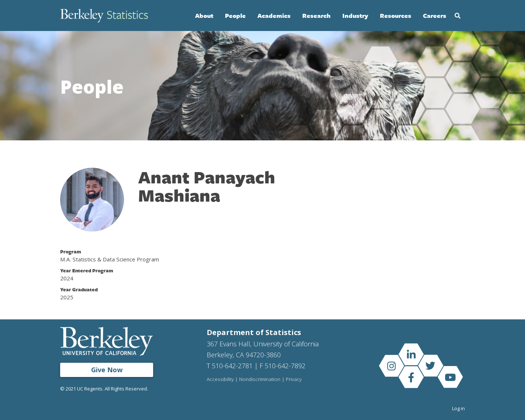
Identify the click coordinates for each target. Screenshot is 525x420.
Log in (458, 408)
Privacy (294, 380)
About (204, 15)
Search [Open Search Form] (458, 16)
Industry (355, 15)
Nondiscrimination (260, 380)
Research (316, 15)
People (235, 15)
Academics (274, 15)
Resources (396, 15)
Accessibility (220, 380)
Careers (435, 15)
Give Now (107, 370)
